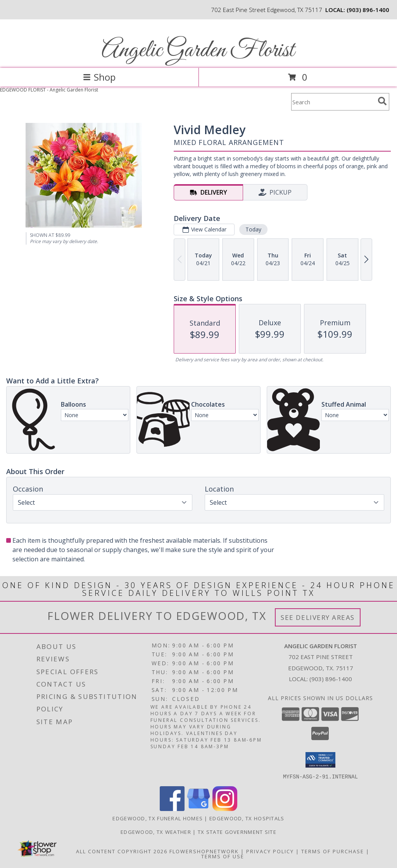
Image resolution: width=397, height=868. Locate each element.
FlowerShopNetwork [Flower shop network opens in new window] (204, 851)
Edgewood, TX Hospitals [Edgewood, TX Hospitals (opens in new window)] (247, 818)
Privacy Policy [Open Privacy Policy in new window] (270, 851)
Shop (99, 77)
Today (253, 229)
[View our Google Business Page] (198, 808)
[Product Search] (333, 102)
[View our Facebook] (172, 808)
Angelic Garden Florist (198, 51)
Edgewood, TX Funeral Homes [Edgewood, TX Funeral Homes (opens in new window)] (158, 818)
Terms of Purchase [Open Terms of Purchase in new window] (333, 851)
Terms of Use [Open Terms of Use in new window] (223, 856)
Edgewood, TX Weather (156, 832)
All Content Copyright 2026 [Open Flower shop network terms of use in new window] (122, 851)
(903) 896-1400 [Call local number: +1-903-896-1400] (368, 10)
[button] (320, 760)
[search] (382, 101)
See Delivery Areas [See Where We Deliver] (318, 617)
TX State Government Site (237, 832)
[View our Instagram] (225, 808)
